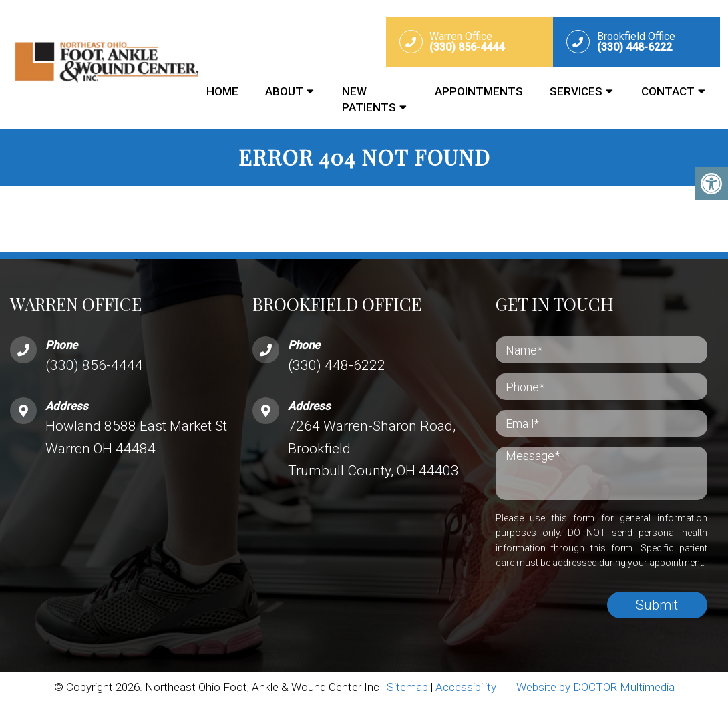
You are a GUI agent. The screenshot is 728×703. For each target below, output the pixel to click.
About (284, 91)
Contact (668, 91)
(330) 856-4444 (94, 365)
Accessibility (466, 687)
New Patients (369, 99)
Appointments (479, 91)
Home (222, 91)
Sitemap (407, 687)
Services (576, 91)
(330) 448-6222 (337, 365)
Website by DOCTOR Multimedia (595, 687)
